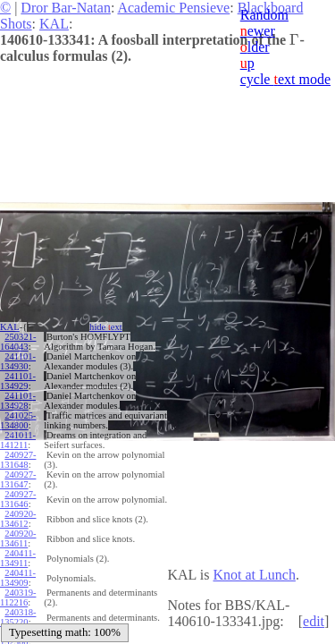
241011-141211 (18, 440)
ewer (258, 31)
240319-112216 (18, 597)
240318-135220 (18, 617)
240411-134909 (18, 578)
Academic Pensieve (173, 8)
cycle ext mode (285, 79)
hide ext (106, 327)
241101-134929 (18, 381)
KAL (54, 24)
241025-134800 (18, 420)
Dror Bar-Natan (66, 8)
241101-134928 (18, 401)
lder (255, 47)
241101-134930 (18, 361)
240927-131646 (18, 499)
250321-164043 (18, 342)
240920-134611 (18, 538)
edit (314, 621)
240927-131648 (18, 460)
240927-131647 (18, 479)
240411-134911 (18, 558)
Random (264, 15)
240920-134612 (18, 519)
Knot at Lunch (254, 575)
